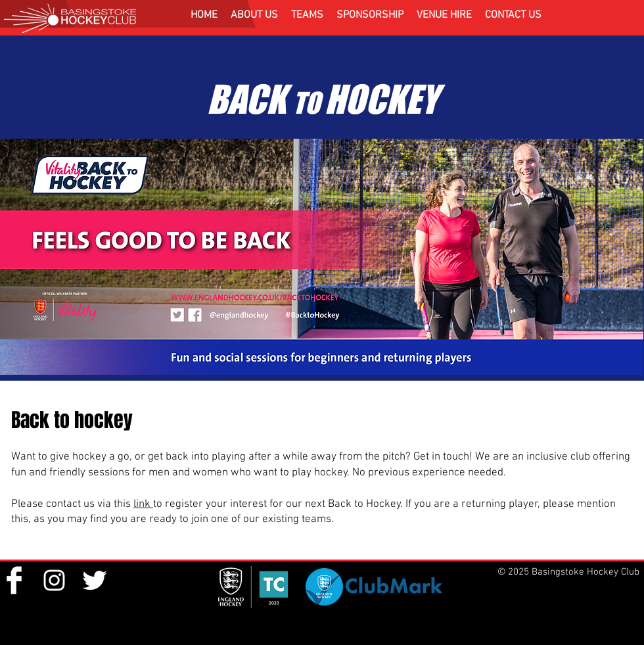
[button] (254, 15)
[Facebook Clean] (14, 580)
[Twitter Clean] (94, 580)
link (143, 504)
